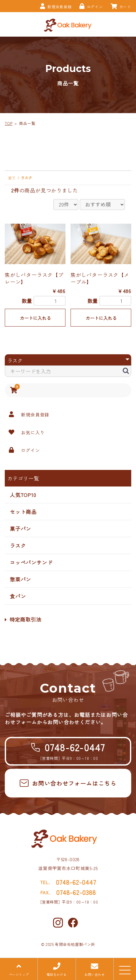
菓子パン (20, 529)
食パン (18, 596)
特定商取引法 (23, 619)
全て (12, 178)
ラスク (18, 545)
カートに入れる (35, 318)
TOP (9, 123)
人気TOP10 (23, 495)
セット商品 (23, 512)
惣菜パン (20, 579)
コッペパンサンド (31, 562)
